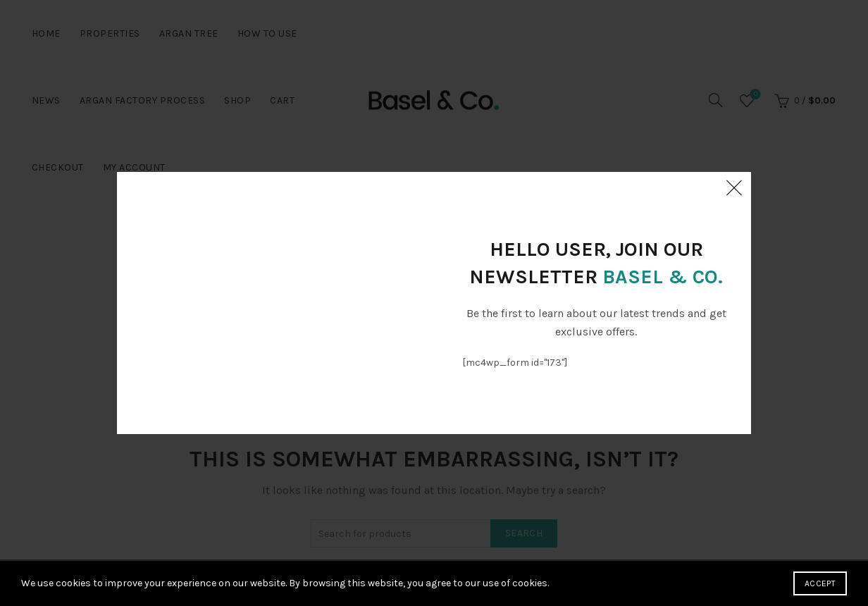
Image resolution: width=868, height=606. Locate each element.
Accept (820, 583)
